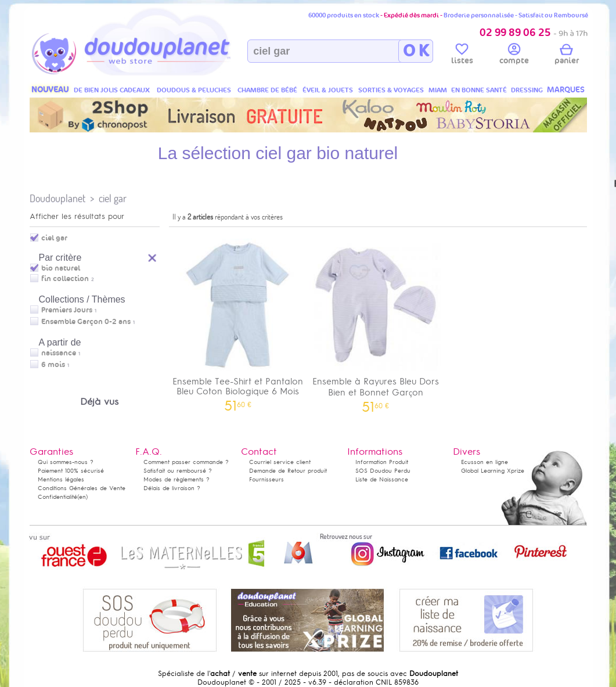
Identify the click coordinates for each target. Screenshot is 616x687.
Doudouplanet (57, 198)
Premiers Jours (67, 310)
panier (567, 56)
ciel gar (113, 198)
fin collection (65, 279)
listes (462, 56)
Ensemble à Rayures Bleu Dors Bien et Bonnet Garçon (376, 322)
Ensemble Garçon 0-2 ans (86, 322)
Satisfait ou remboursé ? (178, 471)
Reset (153, 256)
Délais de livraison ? (172, 488)
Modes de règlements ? (176, 479)
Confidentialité (57, 497)
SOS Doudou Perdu (383, 471)
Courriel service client (280, 462)
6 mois (53, 365)
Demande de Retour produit (288, 471)
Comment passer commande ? (186, 462)
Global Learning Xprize (493, 471)
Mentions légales (61, 479)
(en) (82, 497)
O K (416, 51)
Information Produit (382, 462)
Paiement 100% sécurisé (71, 471)
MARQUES (566, 90)
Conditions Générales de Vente (82, 488)
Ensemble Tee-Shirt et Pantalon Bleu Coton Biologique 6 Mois (238, 321)
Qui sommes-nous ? (66, 462)
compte (514, 56)
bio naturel (61, 268)
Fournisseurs (266, 479)
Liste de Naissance (382, 479)
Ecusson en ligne (484, 462)
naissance (59, 353)
